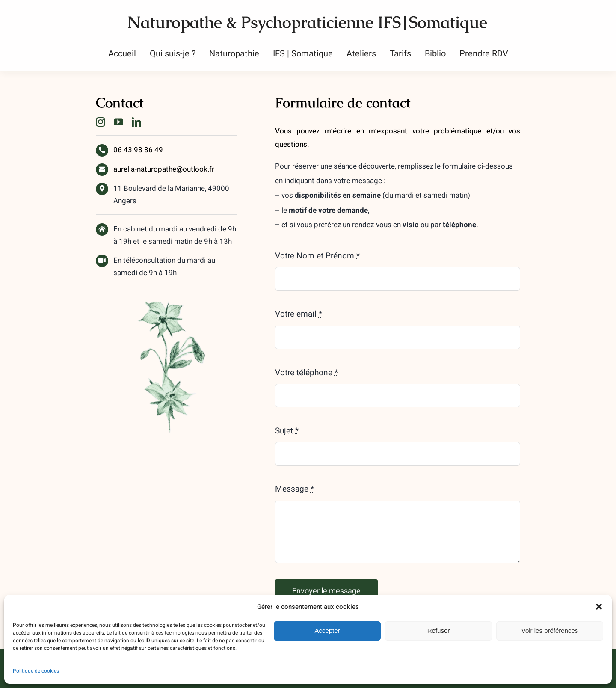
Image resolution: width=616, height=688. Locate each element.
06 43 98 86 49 (138, 150)
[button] (599, 607)
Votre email (299, 314)
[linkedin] (136, 122)
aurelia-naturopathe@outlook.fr (164, 169)
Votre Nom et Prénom (317, 256)
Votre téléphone (307, 373)
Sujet (287, 431)
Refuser (439, 630)
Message (295, 489)
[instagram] (101, 122)
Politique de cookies (36, 671)
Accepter (327, 630)
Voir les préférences (550, 630)
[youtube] (118, 122)
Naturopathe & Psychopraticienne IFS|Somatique (307, 22)
